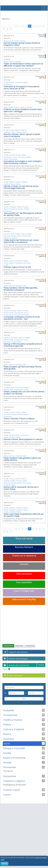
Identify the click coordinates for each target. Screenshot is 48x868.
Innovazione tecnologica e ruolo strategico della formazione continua (23, 162)
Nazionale (7, 38)
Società (11, 41)
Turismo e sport (9, 234)
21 (33, 26)
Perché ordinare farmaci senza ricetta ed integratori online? (22, 44)
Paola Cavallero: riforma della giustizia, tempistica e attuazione (21, 289)
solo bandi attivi (8, 646)
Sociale (6, 82)
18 (23, 26)
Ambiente (27, 157)
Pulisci (41, 665)
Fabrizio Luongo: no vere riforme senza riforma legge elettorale (21, 187)
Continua (4, 864)
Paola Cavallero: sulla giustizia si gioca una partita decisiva (22, 459)
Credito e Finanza (20, 41)
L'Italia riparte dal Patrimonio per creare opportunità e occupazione (21, 241)
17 (19, 26)
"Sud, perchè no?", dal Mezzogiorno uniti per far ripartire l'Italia (23, 214)
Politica (12, 82)
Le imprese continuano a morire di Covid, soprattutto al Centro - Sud (22, 318)
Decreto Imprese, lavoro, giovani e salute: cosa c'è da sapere (22, 135)
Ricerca (18, 155)
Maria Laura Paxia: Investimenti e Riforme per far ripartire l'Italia (24, 515)
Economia (7, 236)
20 (30, 26)
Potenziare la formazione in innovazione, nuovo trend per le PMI (22, 88)
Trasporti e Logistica (16, 510)
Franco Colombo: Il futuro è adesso (19, 419)
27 (11, 29)
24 (43, 26)
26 (7, 29)
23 (40, 26)
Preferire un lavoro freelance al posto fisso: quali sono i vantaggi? (23, 110)
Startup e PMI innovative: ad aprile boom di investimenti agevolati (23, 345)
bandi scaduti (19, 646)
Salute (6, 41)
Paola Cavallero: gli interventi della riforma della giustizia (22, 368)
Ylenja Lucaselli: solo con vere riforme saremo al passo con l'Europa (24, 393)
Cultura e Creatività (15, 62)
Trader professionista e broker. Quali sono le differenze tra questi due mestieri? (23, 65)
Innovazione (24, 776)
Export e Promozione (24, 236)
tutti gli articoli (30, 646)
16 (16, 26)
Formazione (19, 82)
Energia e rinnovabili (10, 338)
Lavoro (16, 157)
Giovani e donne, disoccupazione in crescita (23, 439)
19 (26, 26)
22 (36, 26)
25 (4, 29)
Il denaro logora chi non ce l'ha (17, 267)
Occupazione (8, 84)
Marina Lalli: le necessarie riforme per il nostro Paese (21, 488)
